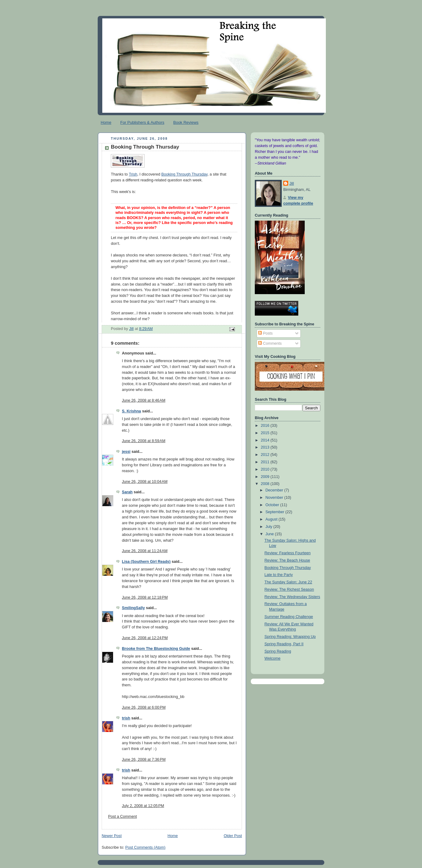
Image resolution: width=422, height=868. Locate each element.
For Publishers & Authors (142, 122)
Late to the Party (279, 575)
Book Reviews (186, 122)
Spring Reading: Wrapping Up (290, 637)
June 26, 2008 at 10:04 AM (145, 482)
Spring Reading (278, 651)
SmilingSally (133, 608)
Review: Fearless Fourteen (288, 553)
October (273, 505)
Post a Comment (122, 817)
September (275, 512)
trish (126, 718)
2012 (266, 455)
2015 (266, 433)
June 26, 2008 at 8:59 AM (144, 441)
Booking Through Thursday (185, 174)
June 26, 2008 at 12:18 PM (145, 597)
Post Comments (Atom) (145, 847)
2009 (266, 477)
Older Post (233, 836)
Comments (270, 343)
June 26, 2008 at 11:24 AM (145, 551)
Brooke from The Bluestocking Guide (156, 649)
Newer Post (112, 836)
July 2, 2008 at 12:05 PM (143, 806)
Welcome (273, 658)
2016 (266, 426)
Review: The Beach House (287, 560)
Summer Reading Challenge (289, 617)
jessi (126, 452)
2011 (266, 462)
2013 (266, 447)
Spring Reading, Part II (284, 644)
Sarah (127, 492)
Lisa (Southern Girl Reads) (146, 562)
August (272, 519)
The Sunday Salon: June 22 (288, 582)
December (275, 490)
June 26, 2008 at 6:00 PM (144, 707)
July (269, 527)
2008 (266, 484)
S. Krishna (131, 411)
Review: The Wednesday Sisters (292, 597)
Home (106, 122)
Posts (265, 333)
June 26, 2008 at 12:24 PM (145, 638)
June (270, 534)
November (275, 498)
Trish (133, 174)
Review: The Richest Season (289, 589)
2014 (266, 440)
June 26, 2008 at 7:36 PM (144, 760)
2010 (266, 469)
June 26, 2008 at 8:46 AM (144, 400)
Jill (292, 184)
